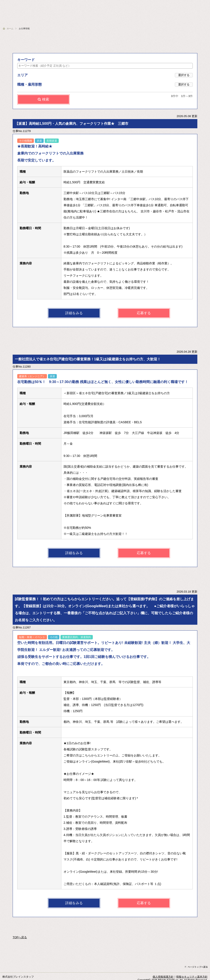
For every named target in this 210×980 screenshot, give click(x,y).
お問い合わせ (200, 3)
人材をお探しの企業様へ (159, 3)
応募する (144, 313)
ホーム (10, 29)
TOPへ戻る (20, 937)
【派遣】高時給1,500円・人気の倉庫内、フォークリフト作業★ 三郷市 (72, 124)
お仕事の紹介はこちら (190, 20)
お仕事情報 (147, 20)
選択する (184, 75)
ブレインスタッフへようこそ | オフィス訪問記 (35, 20)
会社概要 (182, 3)
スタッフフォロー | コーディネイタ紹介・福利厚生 (97, 20)
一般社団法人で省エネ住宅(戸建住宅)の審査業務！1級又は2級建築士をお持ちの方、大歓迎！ (88, 359)
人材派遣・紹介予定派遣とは (125, 3)
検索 (43, 99)
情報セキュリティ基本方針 (192, 977)
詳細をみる (74, 313)
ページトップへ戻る (196, 967)
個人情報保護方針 (163, 977)
